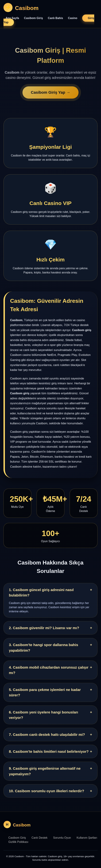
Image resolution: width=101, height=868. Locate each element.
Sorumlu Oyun (62, 838)
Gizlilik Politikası (18, 842)
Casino (73, 18)
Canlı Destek (40, 838)
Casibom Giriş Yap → (50, 94)
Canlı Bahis (55, 18)
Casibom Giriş (33, 18)
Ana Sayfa (12, 18)
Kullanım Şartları (87, 838)
